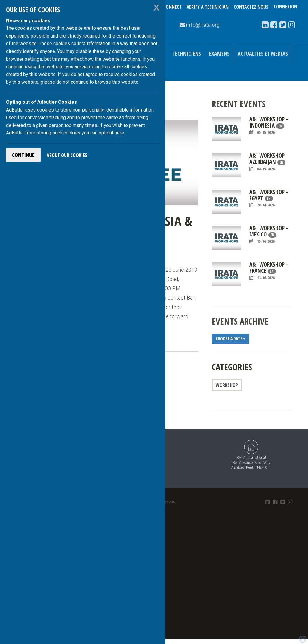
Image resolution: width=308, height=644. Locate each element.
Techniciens (187, 54)
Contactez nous (251, 7)
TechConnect (168, 7)
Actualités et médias (263, 54)
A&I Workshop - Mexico (269, 234)
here (119, 133)
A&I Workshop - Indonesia (269, 126)
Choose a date (231, 339)
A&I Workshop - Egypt (269, 198)
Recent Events (239, 104)
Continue (23, 155)
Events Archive (240, 321)
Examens (219, 54)
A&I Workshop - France (269, 271)
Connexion (285, 7)
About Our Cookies (67, 155)
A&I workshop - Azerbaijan (269, 162)
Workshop (227, 385)
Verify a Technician (208, 7)
